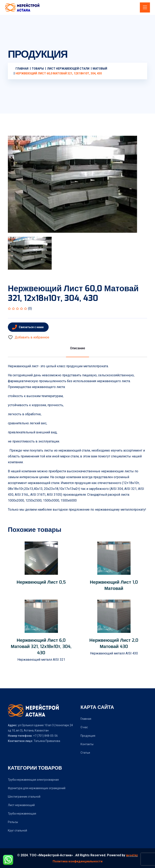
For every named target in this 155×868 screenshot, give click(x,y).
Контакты (87, 744)
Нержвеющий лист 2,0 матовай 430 (114, 643)
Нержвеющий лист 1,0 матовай (114, 585)
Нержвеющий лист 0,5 (41, 582)
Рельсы (13, 822)
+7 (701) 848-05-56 (45, 736)
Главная (86, 719)
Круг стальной (17, 830)
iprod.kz (132, 855)
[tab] (30, 253)
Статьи (85, 753)
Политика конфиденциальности (78, 861)
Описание (77, 348)
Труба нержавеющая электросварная (33, 780)
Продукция (88, 736)
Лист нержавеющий (21, 805)
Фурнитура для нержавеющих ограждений (37, 788)
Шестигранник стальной (24, 797)
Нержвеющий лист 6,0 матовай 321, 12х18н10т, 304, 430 (41, 646)
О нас (84, 727)
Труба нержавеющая (22, 814)
